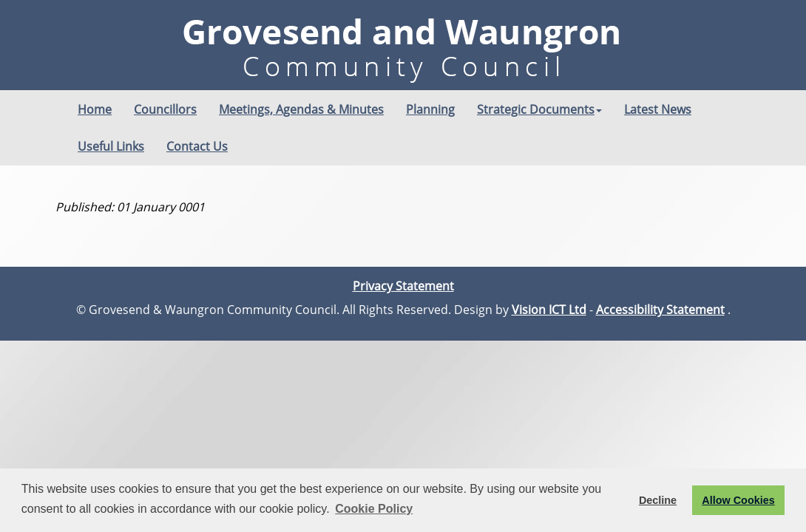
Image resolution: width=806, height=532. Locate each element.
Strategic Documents (539, 109)
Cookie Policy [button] (374, 509)
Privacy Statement (403, 286)
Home (95, 109)
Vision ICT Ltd (549, 310)
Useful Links (111, 146)
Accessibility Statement (660, 310)
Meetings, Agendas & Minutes (301, 109)
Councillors (165, 109)
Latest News (658, 109)
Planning (430, 109)
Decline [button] (658, 500)
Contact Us (197, 146)
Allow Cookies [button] (738, 500)
